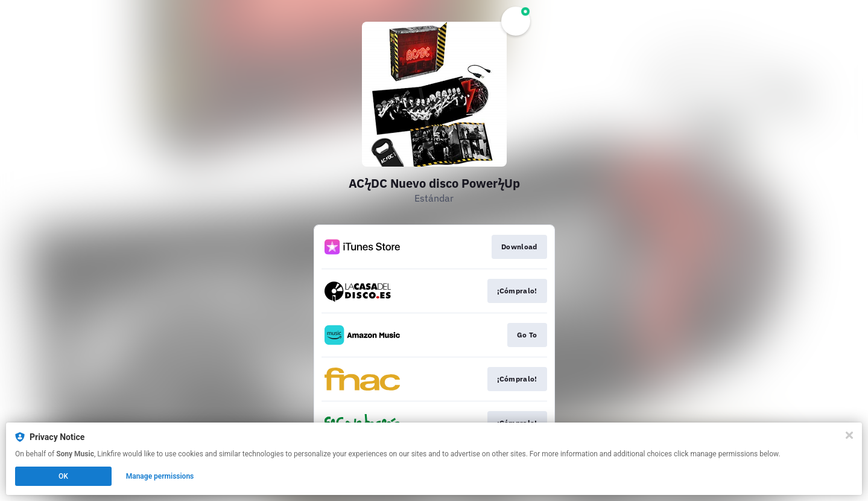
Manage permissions (160, 476)
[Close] (849, 435)
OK (63, 476)
